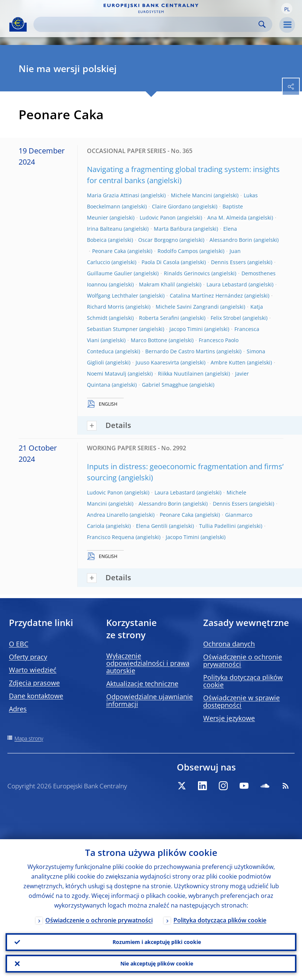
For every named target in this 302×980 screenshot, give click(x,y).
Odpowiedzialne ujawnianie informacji (150, 700)
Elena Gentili (152, 526)
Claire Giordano (171, 206)
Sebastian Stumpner (112, 329)
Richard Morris (105, 307)
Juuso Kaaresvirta (157, 362)
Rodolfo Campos (178, 251)
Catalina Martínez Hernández (206, 296)
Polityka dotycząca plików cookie (243, 681)
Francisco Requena (111, 537)
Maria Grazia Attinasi (113, 195)
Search (262, 24)
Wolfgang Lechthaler (113, 296)
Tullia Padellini (217, 526)
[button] (287, 9)
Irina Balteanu (105, 229)
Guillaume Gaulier (110, 273)
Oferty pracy (28, 657)
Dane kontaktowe (36, 696)
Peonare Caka (109, 251)
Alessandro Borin (231, 240)
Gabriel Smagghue (165, 385)
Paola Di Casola (160, 262)
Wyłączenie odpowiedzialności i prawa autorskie (148, 663)
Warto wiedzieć (33, 670)
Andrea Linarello (108, 515)
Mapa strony (29, 738)
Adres (18, 709)
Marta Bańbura (173, 229)
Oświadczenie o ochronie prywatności (243, 661)
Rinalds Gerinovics (187, 273)
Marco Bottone (149, 340)
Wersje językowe (229, 718)
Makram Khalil (157, 284)
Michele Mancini (191, 195)
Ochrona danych (229, 644)
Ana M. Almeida (227, 218)
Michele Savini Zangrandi (187, 307)
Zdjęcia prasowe (34, 683)
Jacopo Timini (186, 329)
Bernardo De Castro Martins (180, 351)
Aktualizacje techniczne (142, 684)
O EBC (19, 644)
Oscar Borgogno (158, 240)
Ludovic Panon (158, 218)
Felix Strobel (226, 318)
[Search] (147, 24)
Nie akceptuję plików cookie (157, 963)
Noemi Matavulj (107, 374)
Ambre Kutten (228, 362)
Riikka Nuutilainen (181, 374)
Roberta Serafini (159, 318)
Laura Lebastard (227, 284)
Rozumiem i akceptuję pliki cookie (157, 942)
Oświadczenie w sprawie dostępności (241, 701)
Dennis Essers (228, 262)
